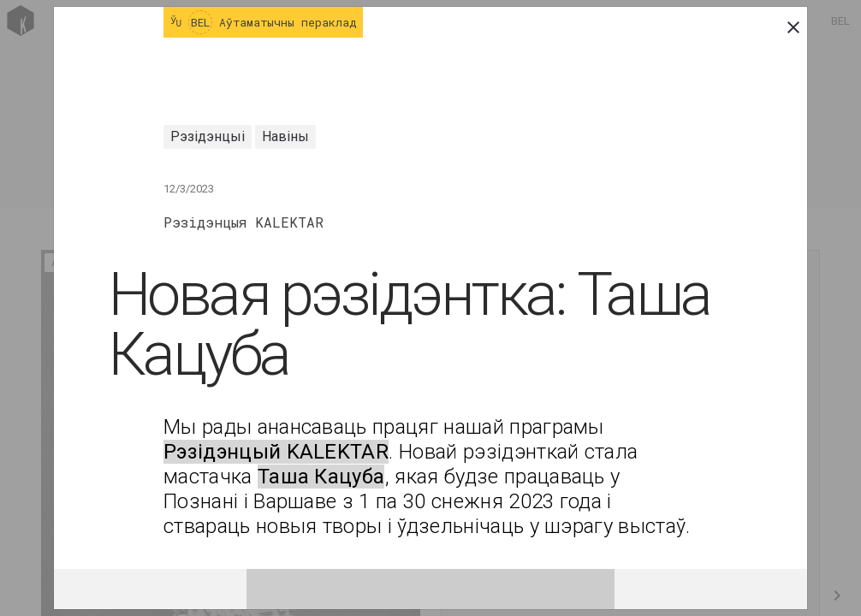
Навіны (285, 136)
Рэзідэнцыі (208, 136)
